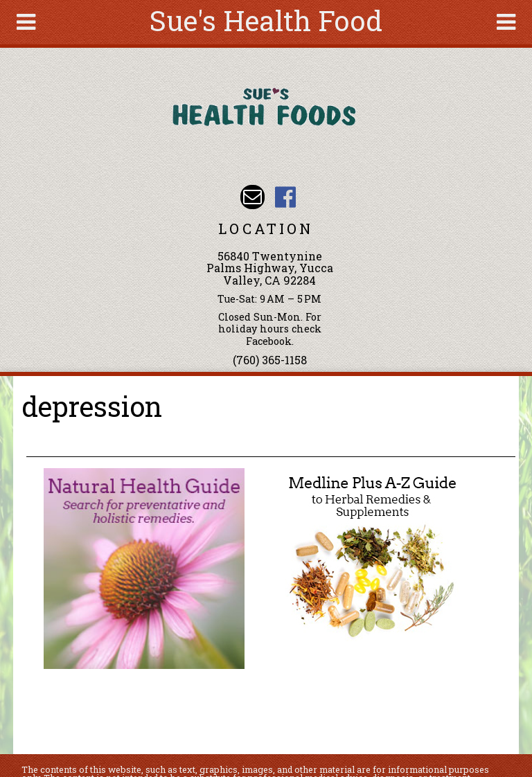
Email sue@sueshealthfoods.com (252, 197)
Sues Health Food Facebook (285, 197)
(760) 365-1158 (270, 360)
